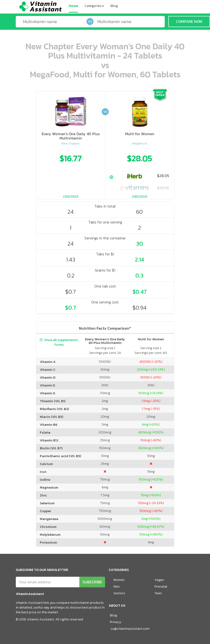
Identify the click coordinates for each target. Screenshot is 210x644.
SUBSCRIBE (92, 582)
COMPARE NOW (189, 21)
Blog (114, 6)
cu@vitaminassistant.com (130, 629)
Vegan (159, 580)
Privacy (115, 622)
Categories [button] (94, 6)
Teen (158, 593)
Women (119, 580)
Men (117, 587)
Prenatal (161, 587)
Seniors (119, 593)
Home (73, 6)
